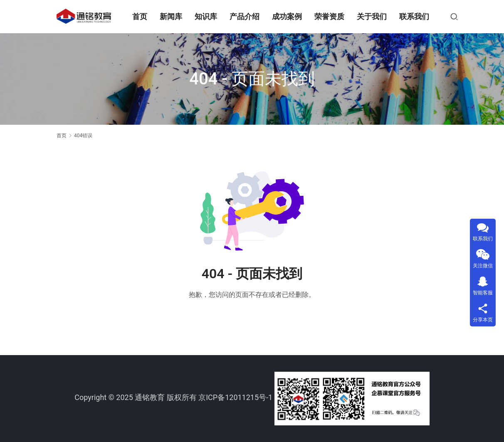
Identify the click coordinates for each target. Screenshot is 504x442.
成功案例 (288, 16)
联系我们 (415, 16)
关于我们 (373, 16)
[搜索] (455, 17)
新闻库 (172, 16)
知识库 (207, 16)
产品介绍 (245, 16)
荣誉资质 (330, 16)
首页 (141, 16)
